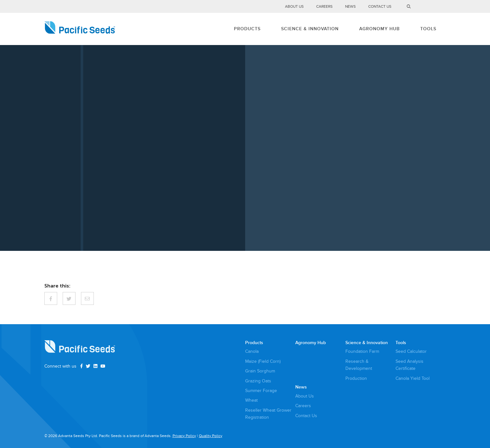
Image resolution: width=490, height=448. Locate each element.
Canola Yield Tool (413, 378)
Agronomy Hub (379, 29)
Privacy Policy (184, 436)
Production (356, 378)
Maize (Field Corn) (263, 361)
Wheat (251, 400)
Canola (252, 351)
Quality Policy (211, 436)
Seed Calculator (411, 351)
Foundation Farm (362, 351)
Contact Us (380, 7)
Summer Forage (261, 391)
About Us (294, 7)
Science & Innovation (310, 29)
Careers (324, 7)
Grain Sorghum (260, 371)
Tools (428, 29)
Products (247, 29)
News (350, 7)
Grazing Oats (258, 381)
